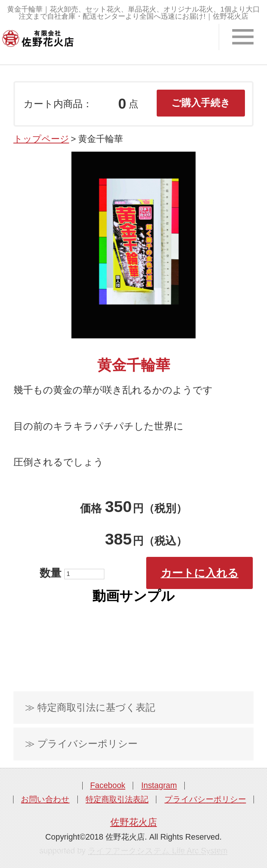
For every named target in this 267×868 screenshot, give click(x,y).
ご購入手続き (201, 103)
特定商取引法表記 (117, 799)
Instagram (159, 785)
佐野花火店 (134, 822)
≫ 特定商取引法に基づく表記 (90, 707)
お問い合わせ (45, 799)
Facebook (108, 785)
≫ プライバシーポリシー (81, 744)
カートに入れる (200, 573)
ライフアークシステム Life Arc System (158, 851)
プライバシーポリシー (205, 799)
